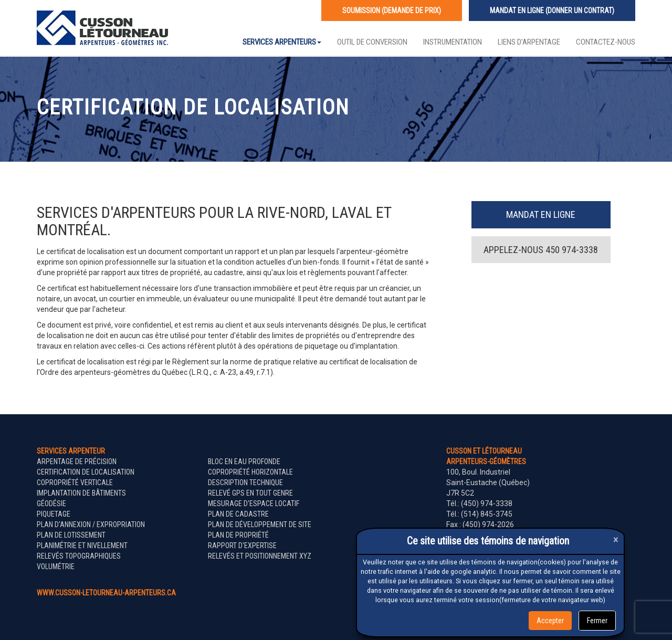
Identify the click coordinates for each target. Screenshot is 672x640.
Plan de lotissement (71, 535)
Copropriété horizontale (250, 472)
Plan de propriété (238, 535)
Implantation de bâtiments (81, 493)
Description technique (245, 482)
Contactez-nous (606, 42)
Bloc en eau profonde (244, 461)
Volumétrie (56, 566)
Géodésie (51, 503)
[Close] (616, 539)
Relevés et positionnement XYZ (260, 556)
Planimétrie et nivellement (82, 545)
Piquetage (54, 514)
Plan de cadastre (238, 514)
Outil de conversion (372, 42)
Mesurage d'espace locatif (254, 503)
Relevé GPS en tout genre (250, 493)
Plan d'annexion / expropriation (91, 524)
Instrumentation (453, 42)
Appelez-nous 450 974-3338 (541, 250)
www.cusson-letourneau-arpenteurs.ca (106, 593)
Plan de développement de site (260, 524)
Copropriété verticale (75, 482)
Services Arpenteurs (282, 42)
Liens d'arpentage (529, 42)
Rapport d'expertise (242, 545)
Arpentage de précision (77, 461)
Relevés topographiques (79, 556)
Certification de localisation (86, 472)
